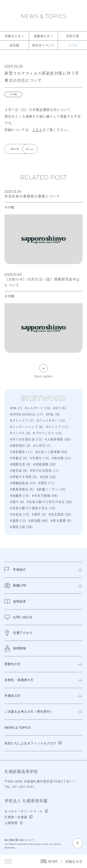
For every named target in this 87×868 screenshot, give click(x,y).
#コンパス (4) (20, 433)
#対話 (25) (48, 477)
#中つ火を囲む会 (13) (26, 439)
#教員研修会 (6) (22, 489)
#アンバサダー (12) (51, 420)
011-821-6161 (23, 787)
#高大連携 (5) (61, 520)
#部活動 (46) (38, 520)
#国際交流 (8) (20, 464)
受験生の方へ (14, 36)
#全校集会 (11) (21, 452)
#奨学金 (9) (19, 470)
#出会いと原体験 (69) (51, 452)
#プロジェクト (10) (47, 433)
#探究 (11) (46, 483)
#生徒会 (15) (20, 514)
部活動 (14, 45)
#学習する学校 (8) (24, 477)
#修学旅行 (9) (20, 445)
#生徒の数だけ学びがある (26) (49, 502)
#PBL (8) (53, 414)
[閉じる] (80, 570)
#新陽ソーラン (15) (51, 489)
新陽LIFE (16, 588)
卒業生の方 (13, 696)
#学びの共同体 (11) (44, 470)
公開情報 (11, 823)
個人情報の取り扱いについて (20, 840)
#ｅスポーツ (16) (38, 408)
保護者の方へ (43, 36)
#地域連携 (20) (45, 464)
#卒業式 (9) (19, 458)
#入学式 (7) (42, 445)
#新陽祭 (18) (20, 495)
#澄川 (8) (17, 502)
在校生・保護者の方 (19, 680)
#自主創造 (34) (60, 514)
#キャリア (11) (57, 427)
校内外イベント (43, 45)
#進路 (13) (18, 520)
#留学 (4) (39, 514)
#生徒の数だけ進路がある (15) (33, 508)
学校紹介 (15, 572)
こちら (37, 129)
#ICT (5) (60, 408)
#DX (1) (16, 408)
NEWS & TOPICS (43, 16)
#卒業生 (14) (39, 458)
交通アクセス (18, 633)
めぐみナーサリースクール (24, 811)
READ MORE (43, 376)
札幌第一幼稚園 (16, 817)
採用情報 (15, 648)
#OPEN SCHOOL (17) (27, 414)
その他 (72, 45)
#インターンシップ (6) (27, 427)
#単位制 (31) (62, 458)
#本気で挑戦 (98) (45, 495)
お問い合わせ (18, 617)
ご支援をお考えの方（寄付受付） (29, 712)
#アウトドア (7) (22, 420)
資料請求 (15, 601)
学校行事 (72, 36)
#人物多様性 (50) (58, 439)
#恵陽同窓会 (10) (23, 483)
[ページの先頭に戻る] (78, 843)
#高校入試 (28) (21, 527)
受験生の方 (74, 861)
